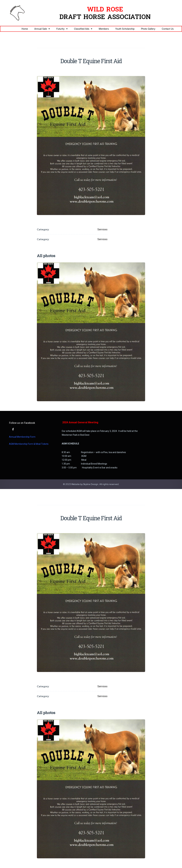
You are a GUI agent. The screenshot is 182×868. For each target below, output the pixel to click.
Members (104, 29)
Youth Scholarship (125, 29)
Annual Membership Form (22, 437)
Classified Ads (83, 29)
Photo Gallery (148, 29)
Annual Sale (42, 29)
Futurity (62, 29)
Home (25, 29)
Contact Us (168, 29)
